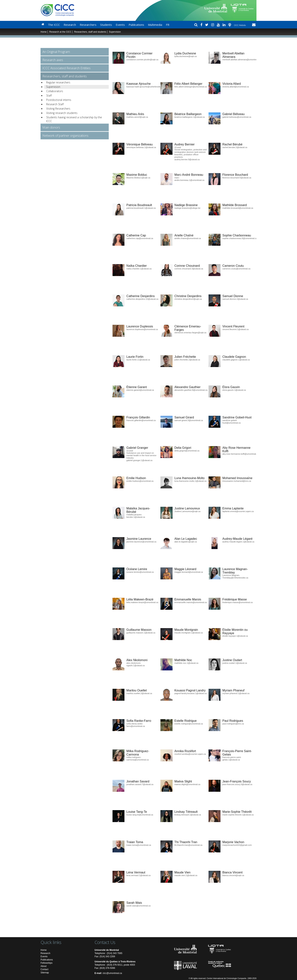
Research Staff (55, 104)
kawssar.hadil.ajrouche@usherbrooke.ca (145, 87)
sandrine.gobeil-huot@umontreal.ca (231, 422)
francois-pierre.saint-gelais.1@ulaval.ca (232, 758)
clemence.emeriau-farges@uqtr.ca (190, 333)
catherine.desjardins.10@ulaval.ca (142, 299)
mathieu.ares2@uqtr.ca (137, 117)
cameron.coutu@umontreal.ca (236, 269)
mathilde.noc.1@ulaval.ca (186, 663)
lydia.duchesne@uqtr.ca (186, 56)
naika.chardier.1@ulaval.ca (139, 269)
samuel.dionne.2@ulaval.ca (235, 299)
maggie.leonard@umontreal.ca (189, 572)
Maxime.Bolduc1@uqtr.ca (138, 178)
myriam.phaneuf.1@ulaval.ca (236, 693)
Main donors (51, 127)
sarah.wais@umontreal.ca (138, 906)
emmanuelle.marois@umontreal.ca (191, 602)
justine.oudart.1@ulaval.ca (235, 663)
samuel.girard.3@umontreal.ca (189, 420)
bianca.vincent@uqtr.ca (233, 875)
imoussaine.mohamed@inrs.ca (237, 481)
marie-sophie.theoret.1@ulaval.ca (238, 815)
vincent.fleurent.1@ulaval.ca (235, 329)
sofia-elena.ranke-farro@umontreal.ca (136, 725)
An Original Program (56, 52)
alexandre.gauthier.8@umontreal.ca (191, 390)
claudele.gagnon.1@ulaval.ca (236, 360)
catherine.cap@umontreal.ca (140, 238)
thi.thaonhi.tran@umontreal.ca (188, 845)
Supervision (53, 87)
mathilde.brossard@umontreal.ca (238, 208)
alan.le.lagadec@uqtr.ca (186, 542)
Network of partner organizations (65, 135)
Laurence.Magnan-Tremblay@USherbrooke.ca (235, 576)
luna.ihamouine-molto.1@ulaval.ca (190, 481)
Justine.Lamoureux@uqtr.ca (187, 511)
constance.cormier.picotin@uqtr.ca (142, 60)
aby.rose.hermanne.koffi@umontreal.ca (241, 454)
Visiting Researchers (58, 109)
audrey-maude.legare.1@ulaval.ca (238, 542)
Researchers (88, 25)
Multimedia (155, 25)
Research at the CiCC (60, 32)
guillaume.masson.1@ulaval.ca (141, 633)
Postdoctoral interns (59, 100)
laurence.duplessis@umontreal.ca (142, 329)
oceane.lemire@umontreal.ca (140, 572)
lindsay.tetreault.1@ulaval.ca (188, 815)
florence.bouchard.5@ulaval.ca (237, 178)
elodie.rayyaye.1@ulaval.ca (235, 636)
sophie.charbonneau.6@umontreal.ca (240, 238)
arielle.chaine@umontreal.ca (188, 238)
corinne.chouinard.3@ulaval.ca (189, 269)
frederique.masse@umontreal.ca (238, 602)
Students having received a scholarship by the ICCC (74, 119)
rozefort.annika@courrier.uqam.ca (190, 754)
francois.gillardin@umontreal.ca (141, 420)
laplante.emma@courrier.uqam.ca (238, 511)
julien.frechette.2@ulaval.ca (187, 360)
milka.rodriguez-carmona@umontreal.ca (138, 758)
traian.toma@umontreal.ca (139, 845)
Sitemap (45, 973)
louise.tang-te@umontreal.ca (140, 815)
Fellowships (47, 963)
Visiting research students (62, 113)
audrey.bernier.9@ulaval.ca (187, 159)
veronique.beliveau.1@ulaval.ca (141, 147)
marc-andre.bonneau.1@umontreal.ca (189, 179)
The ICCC (54, 25)
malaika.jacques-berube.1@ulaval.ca (136, 516)
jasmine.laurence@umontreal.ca (141, 542)
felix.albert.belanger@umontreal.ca (191, 87)
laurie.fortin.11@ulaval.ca (138, 360)
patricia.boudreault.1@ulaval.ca (141, 208)
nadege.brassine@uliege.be (187, 208)
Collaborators (55, 91)
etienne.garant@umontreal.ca (140, 390)
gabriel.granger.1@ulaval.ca (139, 460)
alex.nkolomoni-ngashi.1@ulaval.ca (135, 664)
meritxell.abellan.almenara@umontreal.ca (242, 60)
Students (106, 25)
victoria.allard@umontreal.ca (236, 87)
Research (70, 25)
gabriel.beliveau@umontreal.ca (237, 117)
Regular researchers (58, 82)
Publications (136, 25)
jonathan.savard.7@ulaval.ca (140, 784)
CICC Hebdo (240, 25)
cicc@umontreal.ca (112, 973)
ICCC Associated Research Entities (66, 68)
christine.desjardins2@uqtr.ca (188, 299)
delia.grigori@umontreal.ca (187, 451)
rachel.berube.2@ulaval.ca (235, 147)
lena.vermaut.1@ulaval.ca (138, 875)
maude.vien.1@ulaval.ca (186, 875)
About (43, 966)
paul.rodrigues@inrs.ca (233, 724)
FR (168, 25)
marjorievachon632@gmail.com (237, 845)
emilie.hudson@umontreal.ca (140, 481)
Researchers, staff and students (90, 32)
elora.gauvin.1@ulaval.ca (234, 390)
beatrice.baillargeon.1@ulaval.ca (190, 117)
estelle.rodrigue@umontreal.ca (189, 724)
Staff (49, 95)
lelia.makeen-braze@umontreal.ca (142, 602)
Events (120, 25)
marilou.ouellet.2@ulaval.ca (139, 693)
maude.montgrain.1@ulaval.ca (189, 633)
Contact (44, 969)
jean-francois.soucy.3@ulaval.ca (237, 784)
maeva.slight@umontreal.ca (187, 784)
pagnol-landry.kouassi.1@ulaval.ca (191, 693)
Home (44, 32)
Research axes (53, 60)
